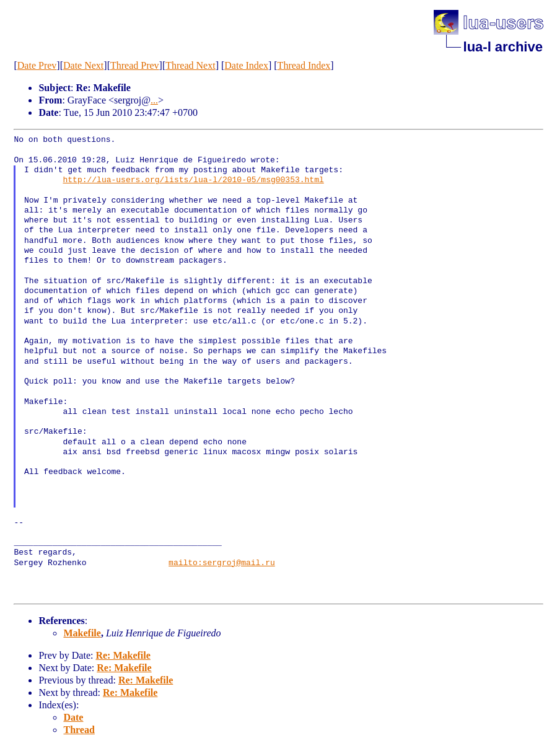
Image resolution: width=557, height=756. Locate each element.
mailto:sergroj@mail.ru (222, 563)
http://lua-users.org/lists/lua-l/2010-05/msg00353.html (193, 180)
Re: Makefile (123, 655)
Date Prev (37, 65)
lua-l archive (503, 47)
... (154, 100)
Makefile (82, 633)
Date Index (246, 65)
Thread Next (190, 65)
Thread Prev (135, 65)
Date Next (83, 65)
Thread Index (304, 65)
